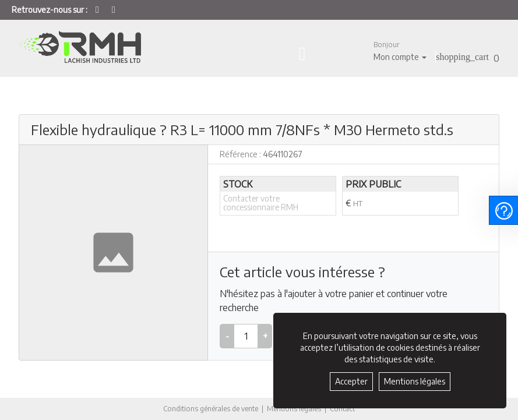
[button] (400, 51)
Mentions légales (294, 409)
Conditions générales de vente (211, 409)
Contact (342, 409)
